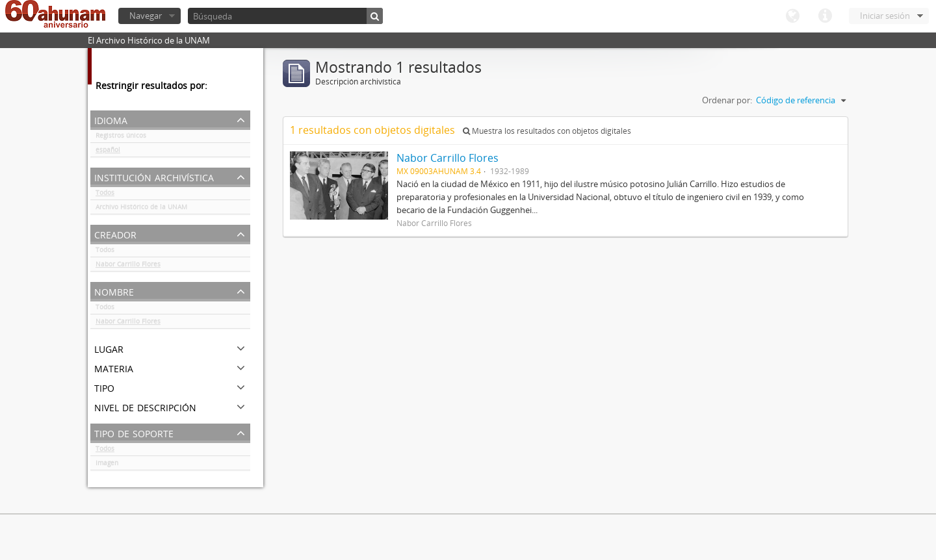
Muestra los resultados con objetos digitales (547, 131)
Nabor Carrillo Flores (128, 266)
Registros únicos (121, 138)
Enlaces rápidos (825, 16)
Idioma (792, 16)
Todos (105, 195)
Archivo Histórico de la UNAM (141, 209)
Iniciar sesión (885, 16)
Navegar (146, 16)
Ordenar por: (727, 100)
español (108, 152)
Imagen (107, 465)
